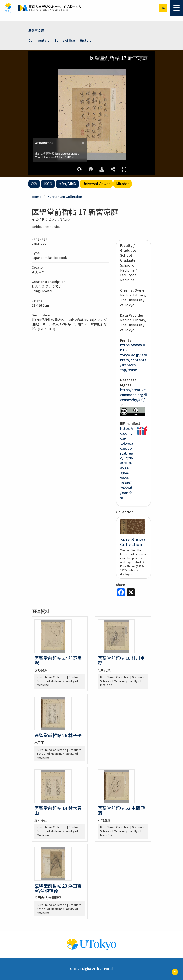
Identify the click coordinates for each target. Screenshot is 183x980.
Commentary (39, 40)
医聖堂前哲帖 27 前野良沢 (58, 660)
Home (37, 196)
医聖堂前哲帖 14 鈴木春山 (58, 810)
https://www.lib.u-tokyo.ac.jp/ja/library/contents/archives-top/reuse (133, 357)
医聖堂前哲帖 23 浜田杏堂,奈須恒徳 (58, 888)
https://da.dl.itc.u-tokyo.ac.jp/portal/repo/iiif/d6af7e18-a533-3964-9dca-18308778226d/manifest (127, 463)
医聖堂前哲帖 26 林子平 (58, 735)
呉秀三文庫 (36, 31)
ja (163, 8)
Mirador (122, 184)
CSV (34, 184)
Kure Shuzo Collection (65, 196)
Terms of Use (65, 40)
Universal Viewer (96, 184)
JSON (48, 184)
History (86, 40)
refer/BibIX (67, 184)
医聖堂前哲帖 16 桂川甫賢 (121, 660)
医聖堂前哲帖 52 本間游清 (121, 810)
